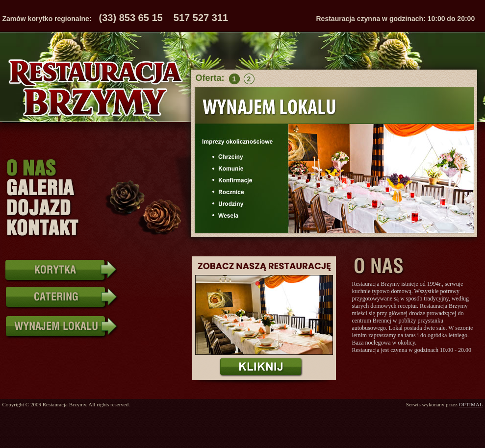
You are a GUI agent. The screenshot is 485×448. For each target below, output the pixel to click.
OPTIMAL (471, 404)
